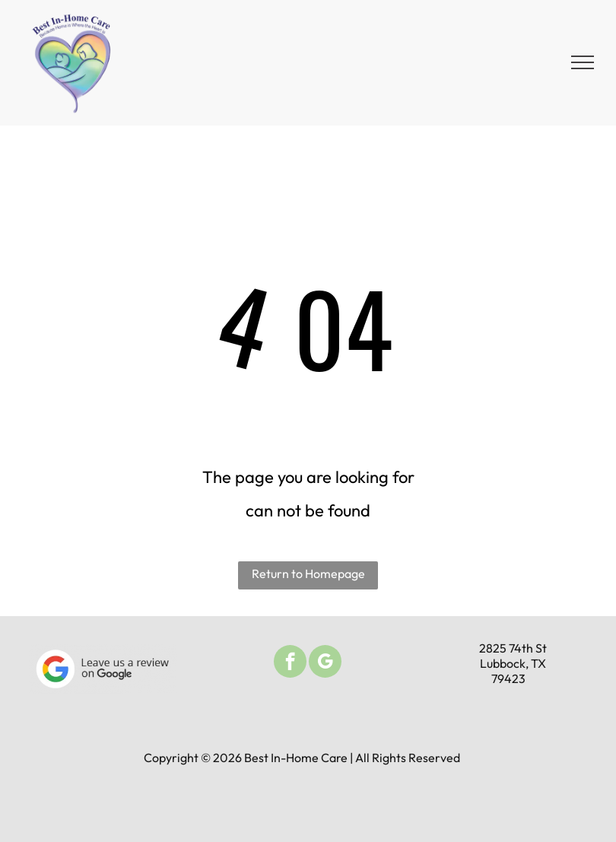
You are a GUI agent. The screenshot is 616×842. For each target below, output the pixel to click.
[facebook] (290, 663)
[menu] (583, 62)
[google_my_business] (325, 663)
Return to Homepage (308, 574)
